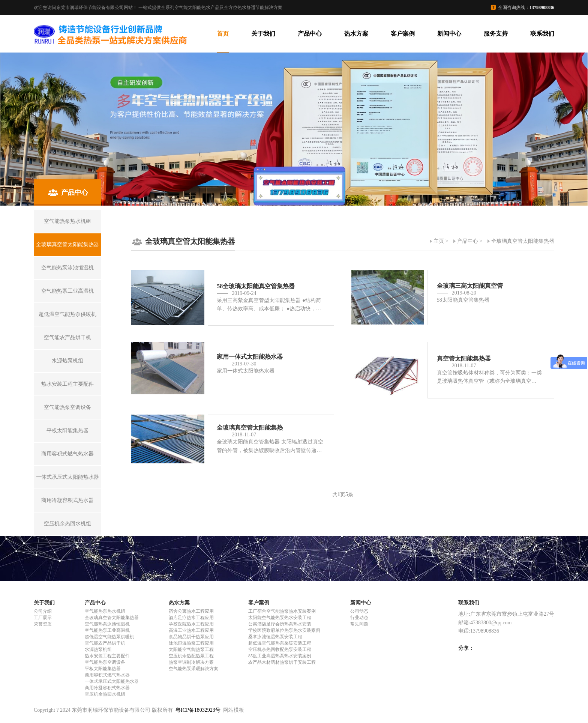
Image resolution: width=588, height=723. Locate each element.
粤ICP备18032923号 (198, 710)
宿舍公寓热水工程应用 (191, 611)
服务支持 (496, 34)
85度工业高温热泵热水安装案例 (280, 656)
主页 (439, 241)
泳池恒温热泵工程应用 (191, 643)
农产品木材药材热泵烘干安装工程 (282, 662)
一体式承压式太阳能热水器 (112, 681)
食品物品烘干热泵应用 (191, 637)
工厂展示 (43, 618)
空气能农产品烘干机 (105, 643)
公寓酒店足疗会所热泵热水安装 (280, 624)
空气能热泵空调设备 (105, 662)
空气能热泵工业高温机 (107, 630)
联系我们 (542, 34)
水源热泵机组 (98, 649)
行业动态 (359, 618)
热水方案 (356, 34)
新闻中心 (449, 34)
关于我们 (263, 34)
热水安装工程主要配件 (107, 656)
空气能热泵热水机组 (105, 611)
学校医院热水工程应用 (191, 624)
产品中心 (310, 34)
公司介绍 (43, 611)
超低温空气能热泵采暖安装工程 (280, 643)
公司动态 (359, 611)
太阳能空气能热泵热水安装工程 (280, 618)
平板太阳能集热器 (103, 669)
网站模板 (234, 710)
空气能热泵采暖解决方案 (193, 669)
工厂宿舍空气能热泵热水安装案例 (282, 611)
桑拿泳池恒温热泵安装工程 (275, 637)
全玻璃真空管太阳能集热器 (523, 241)
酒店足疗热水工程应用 (191, 618)
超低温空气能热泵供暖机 (109, 637)
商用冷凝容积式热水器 (107, 688)
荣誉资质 (43, 624)
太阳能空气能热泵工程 (191, 649)
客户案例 (403, 34)
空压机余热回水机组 (105, 694)
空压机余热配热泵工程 (191, 656)
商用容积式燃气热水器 (107, 675)
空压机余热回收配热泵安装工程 (280, 649)
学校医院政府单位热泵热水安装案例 (284, 630)
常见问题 (359, 624)
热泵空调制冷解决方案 (191, 662)
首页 (223, 34)
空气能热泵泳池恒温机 (107, 624)
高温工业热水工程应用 (191, 630)
